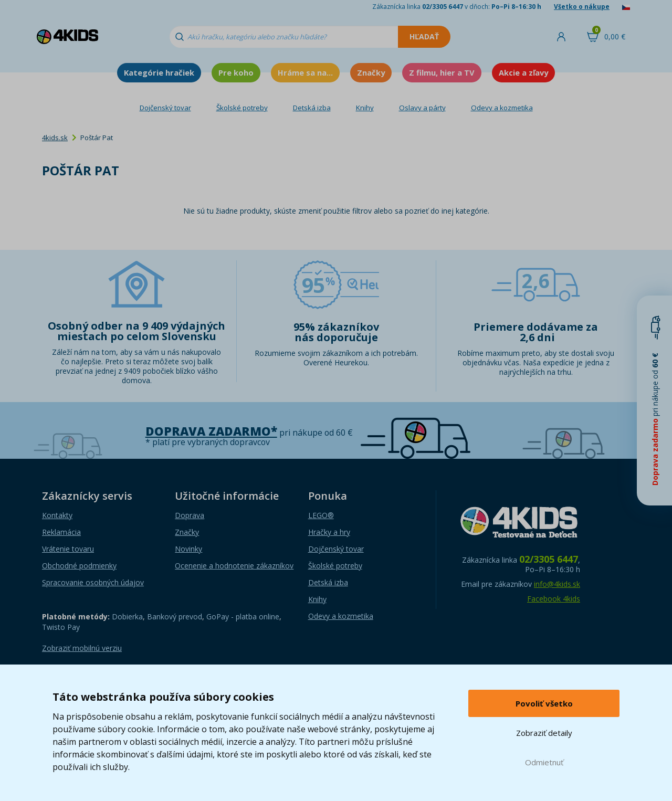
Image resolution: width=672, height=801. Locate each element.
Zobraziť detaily (544, 733)
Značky (371, 72)
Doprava (190, 515)
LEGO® (321, 515)
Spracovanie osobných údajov (93, 582)
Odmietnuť (544, 762)
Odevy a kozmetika (502, 108)
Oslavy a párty (422, 108)
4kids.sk (55, 138)
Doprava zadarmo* (211, 431)
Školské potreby (242, 108)
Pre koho (236, 72)
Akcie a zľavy (523, 72)
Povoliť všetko (544, 703)
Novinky (188, 549)
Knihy (365, 108)
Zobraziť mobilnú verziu (82, 648)
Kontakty (57, 515)
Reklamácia (61, 532)
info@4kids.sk (557, 584)
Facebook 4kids (554, 599)
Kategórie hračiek (159, 72)
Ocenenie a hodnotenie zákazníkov (234, 566)
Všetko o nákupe (582, 7)
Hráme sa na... (305, 72)
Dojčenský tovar (165, 108)
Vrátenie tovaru (68, 549)
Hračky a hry (329, 532)
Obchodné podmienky (79, 566)
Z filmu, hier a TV (442, 72)
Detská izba (312, 108)
